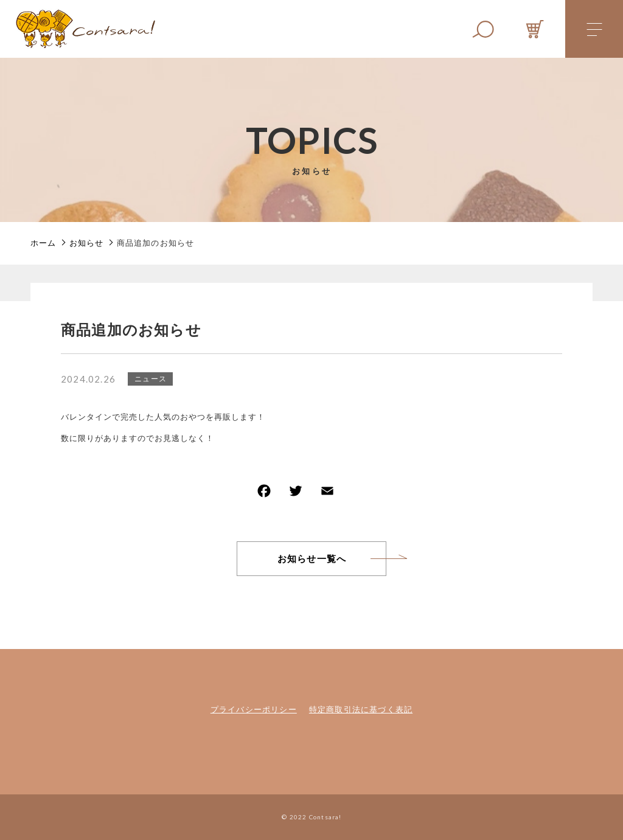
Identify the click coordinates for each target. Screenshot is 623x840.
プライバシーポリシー (254, 710)
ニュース (151, 379)
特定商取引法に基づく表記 (361, 710)
